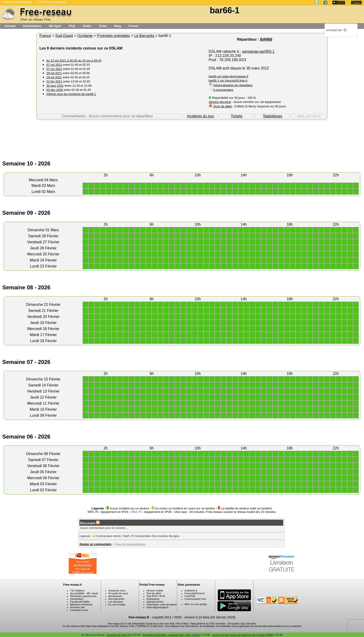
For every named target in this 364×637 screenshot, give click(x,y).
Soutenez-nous (117, 591)
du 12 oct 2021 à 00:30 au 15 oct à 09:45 (74, 61)
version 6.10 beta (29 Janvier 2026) (210, 617)
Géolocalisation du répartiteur (233, 85)
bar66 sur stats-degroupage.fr (229, 76)
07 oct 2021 (54, 65)
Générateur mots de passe (162, 604)
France (45, 36)
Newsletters (77, 599)
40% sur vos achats (196, 604)
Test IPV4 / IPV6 (156, 596)
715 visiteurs (77, 591)
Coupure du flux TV (119, 635)
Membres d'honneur (81, 604)
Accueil (10, 26)
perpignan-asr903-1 (258, 51)
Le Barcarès (145, 36)
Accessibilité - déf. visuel (84, 593)
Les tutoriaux (116, 602)
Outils (87, 26)
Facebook (76, 602)
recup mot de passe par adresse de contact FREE (243, 635)
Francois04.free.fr (195, 593)
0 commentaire (223, 90)
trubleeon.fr (191, 591)
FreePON (190, 596)
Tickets (237, 116)
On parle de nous (118, 593)
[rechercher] (336, 30)
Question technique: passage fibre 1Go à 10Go (171, 635)
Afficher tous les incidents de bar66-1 (71, 94)
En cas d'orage (117, 604)
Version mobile (155, 591)
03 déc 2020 (55, 90)
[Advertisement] (182, 135)
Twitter (86, 602)
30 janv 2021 (55, 86)
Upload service (155, 602)
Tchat (103, 26)
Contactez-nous (79, 610)
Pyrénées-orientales (113, 36)
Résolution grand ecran (83, 596)
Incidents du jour (200, 116)
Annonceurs (115, 596)
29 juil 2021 (54, 73)
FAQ (72, 26)
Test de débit (154, 593)
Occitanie (85, 36)
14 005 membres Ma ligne (17, 2)
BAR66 (266, 39)
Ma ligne (55, 26)
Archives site (77, 607)
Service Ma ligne (220, 102)
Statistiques (273, 116)
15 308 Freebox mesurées (52, 2)
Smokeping (153, 599)
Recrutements (116, 599)
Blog (118, 26)
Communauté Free (195, 599)
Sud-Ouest (64, 36)
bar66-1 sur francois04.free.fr (228, 81)
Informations (32, 26)
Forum (133, 26)
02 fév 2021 (54, 81)
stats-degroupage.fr (158, 607)
